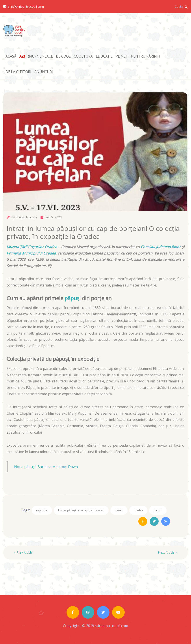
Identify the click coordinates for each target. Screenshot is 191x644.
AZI (22, 56)
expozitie (42, 510)
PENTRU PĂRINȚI (146, 56)
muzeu (119, 510)
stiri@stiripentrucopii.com (24, 7)
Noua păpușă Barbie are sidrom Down (46, 467)
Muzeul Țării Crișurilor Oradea (32, 247)
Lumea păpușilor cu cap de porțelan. (81, 510)
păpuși (73, 298)
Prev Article (23, 552)
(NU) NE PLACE (40, 56)
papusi (158, 510)
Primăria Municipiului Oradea (31, 253)
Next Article (167, 552)
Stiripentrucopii (26, 217)
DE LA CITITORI (18, 72)
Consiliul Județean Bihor (161, 247)
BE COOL (63, 56)
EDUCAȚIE (104, 56)
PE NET (122, 56)
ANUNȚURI (44, 72)
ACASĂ (11, 56)
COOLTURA (83, 56)
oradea (138, 510)
